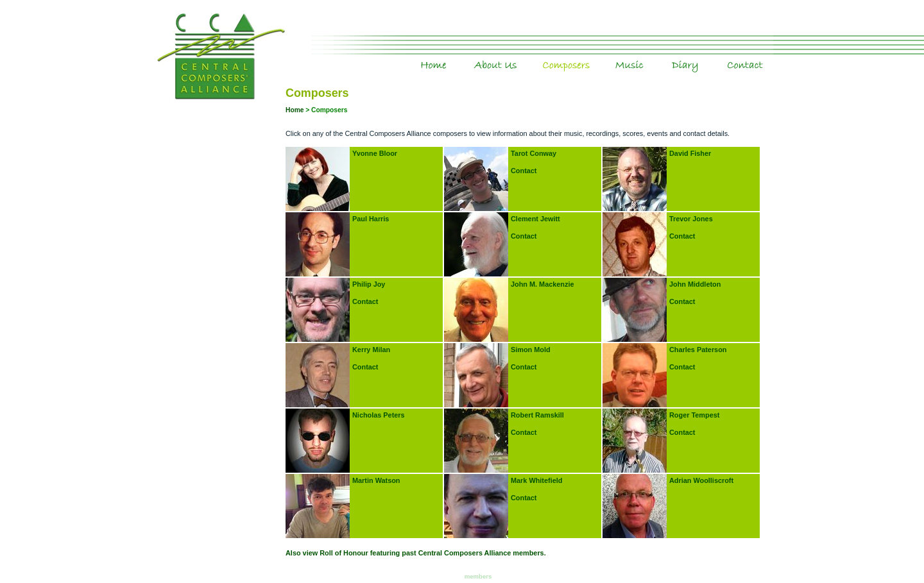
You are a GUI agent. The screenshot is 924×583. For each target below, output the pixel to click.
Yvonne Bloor (375, 153)
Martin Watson (376, 480)
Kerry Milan (371, 350)
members (478, 576)
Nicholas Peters (379, 415)
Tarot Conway (534, 153)
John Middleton (695, 284)
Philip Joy (369, 284)
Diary (714, 57)
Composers (596, 57)
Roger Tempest (694, 415)
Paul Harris (371, 219)
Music (656, 57)
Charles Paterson (698, 350)
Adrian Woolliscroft (701, 480)
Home (457, 57)
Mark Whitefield (536, 480)
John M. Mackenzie (543, 284)
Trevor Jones (691, 219)
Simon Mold (531, 350)
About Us (520, 57)
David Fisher (690, 153)
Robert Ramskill (537, 415)
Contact (765, 57)
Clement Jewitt (535, 219)
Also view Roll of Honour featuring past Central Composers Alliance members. (416, 553)
